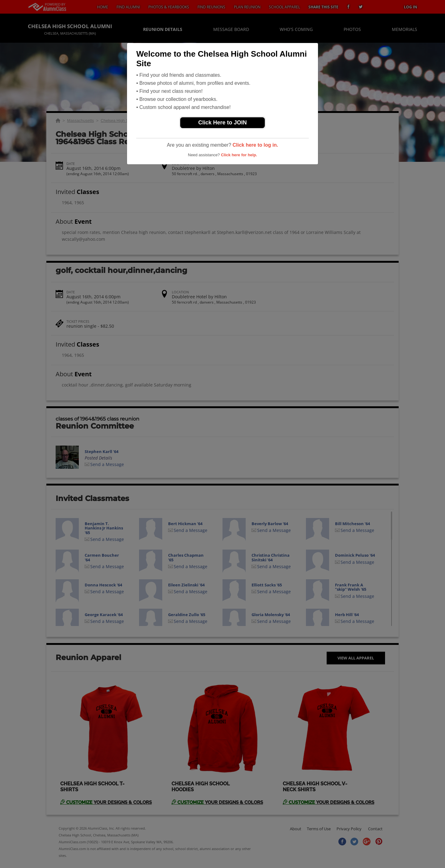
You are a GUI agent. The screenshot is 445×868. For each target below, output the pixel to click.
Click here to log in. (255, 145)
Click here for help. (239, 155)
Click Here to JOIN (222, 123)
